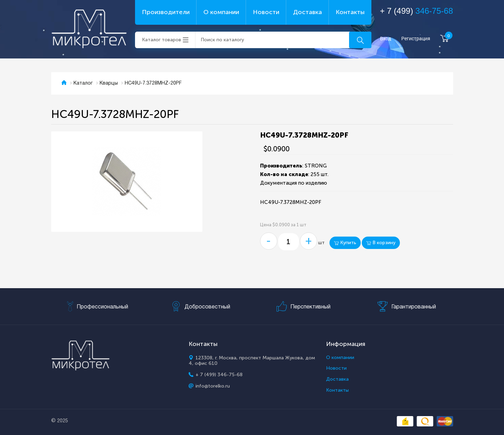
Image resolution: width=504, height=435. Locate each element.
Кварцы (109, 83)
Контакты (350, 12)
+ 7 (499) (417, 11)
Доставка (307, 12)
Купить (345, 243)
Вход (386, 39)
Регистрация (416, 39)
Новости (266, 12)
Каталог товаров (161, 40)
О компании (221, 12)
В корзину (381, 243)
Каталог (83, 83)
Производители (166, 12)
